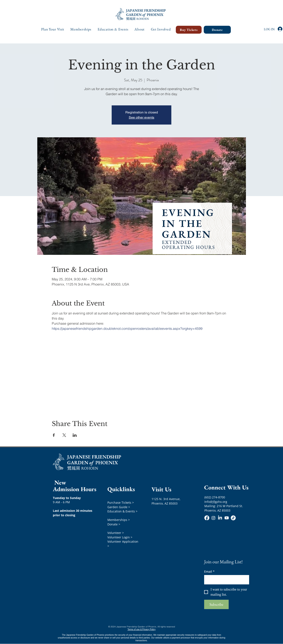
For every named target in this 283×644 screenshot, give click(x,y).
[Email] (225, 580)
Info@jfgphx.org (216, 502)
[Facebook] (207, 518)
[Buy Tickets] (189, 30)
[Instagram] (213, 518)
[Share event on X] (64, 435)
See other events (141, 117)
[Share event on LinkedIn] (75, 435)
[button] (53, 29)
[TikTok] (233, 518)
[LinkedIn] (220, 518)
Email (209, 572)
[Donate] (217, 30)
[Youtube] (227, 518)
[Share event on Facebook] (54, 435)
